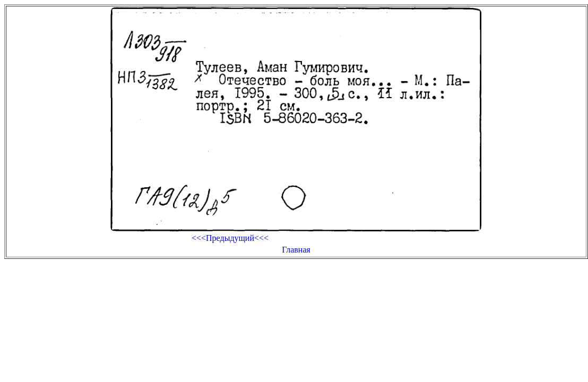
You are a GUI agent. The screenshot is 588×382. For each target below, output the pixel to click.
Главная (296, 250)
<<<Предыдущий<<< (230, 238)
